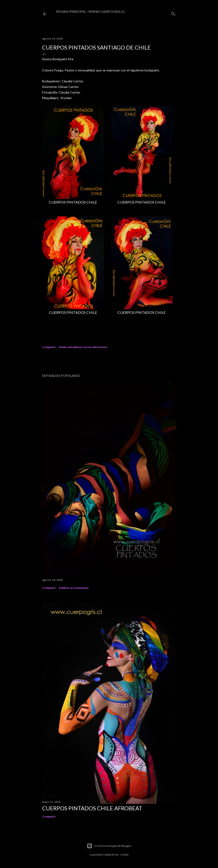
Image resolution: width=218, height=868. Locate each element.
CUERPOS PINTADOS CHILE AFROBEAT (92, 808)
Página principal (71, 12)
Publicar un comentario (74, 588)
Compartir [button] (49, 347)
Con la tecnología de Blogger (109, 846)
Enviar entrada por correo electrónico (83, 347)
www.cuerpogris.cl (107, 12)
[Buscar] (173, 13)
